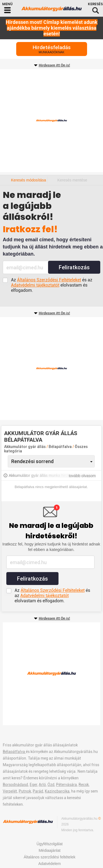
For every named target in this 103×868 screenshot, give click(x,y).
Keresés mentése (72, 180)
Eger (33, 785)
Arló (42, 785)
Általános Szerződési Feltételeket (49, 280)
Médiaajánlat (50, 850)
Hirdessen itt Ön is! (54, 65)
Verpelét (10, 791)
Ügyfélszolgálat (50, 844)
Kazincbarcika (57, 791)
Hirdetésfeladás (52, 49)
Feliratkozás (74, 267)
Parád (38, 791)
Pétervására (66, 785)
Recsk (84, 785)
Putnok (25, 791)
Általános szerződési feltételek (49, 857)
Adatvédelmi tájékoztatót (35, 285)
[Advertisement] (51, 121)
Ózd (51, 785)
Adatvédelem (50, 864)
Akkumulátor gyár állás (25, 447)
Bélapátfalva (61, 447)
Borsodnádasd (15, 785)
